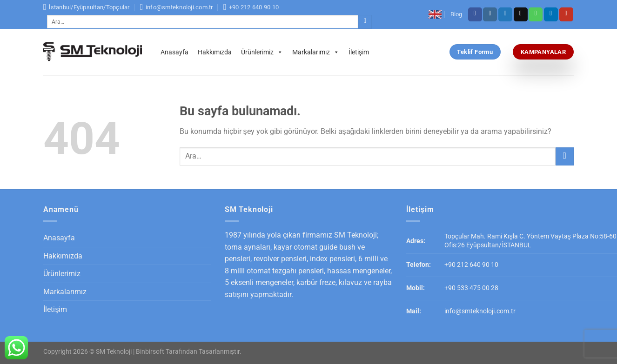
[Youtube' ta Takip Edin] (566, 14)
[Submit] (365, 22)
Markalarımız (316, 52)
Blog (456, 14)
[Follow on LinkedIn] (551, 14)
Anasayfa (174, 52)
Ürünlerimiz (262, 52)
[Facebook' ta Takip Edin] (475, 14)
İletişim (359, 52)
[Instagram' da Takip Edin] (490, 14)
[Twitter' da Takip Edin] (505, 14)
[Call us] (536, 14)
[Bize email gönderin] (521, 14)
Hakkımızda (215, 52)
